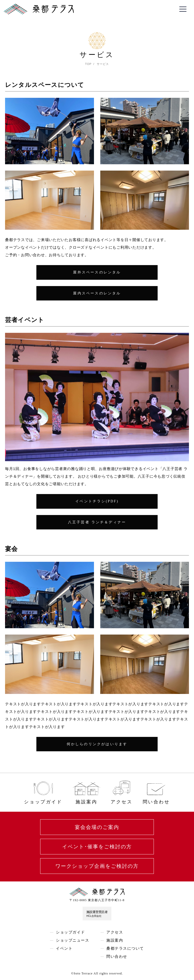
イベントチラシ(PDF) (97, 501)
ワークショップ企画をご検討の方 (97, 866)
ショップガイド (70, 932)
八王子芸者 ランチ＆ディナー (97, 522)
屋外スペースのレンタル (97, 272)
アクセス (115, 932)
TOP (88, 64)
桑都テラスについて (125, 949)
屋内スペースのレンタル (97, 293)
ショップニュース (72, 940)
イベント (64, 949)
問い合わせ (117, 957)
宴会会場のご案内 (97, 827)
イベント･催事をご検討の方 (97, 847)
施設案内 (115, 940)
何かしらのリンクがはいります (97, 744)
